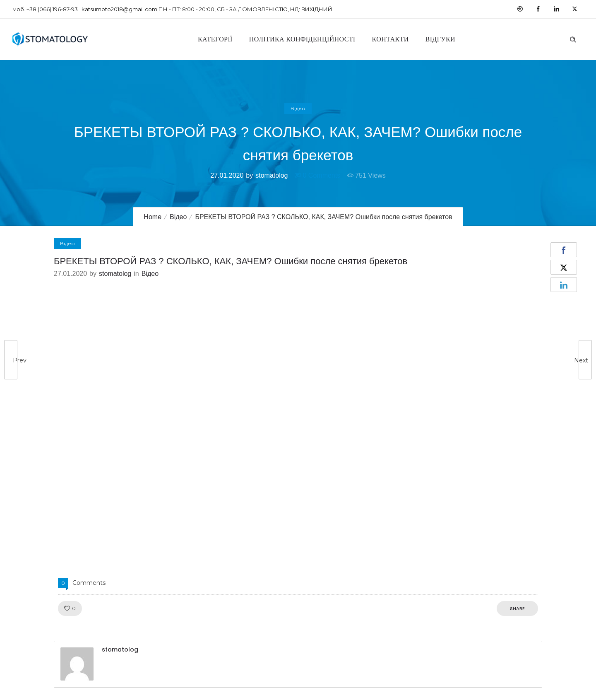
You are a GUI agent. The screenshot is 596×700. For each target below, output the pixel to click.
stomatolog (272, 175)
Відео (178, 217)
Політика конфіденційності (302, 39)
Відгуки (440, 39)
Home (153, 217)
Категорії (215, 39)
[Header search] (573, 39)
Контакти (391, 39)
